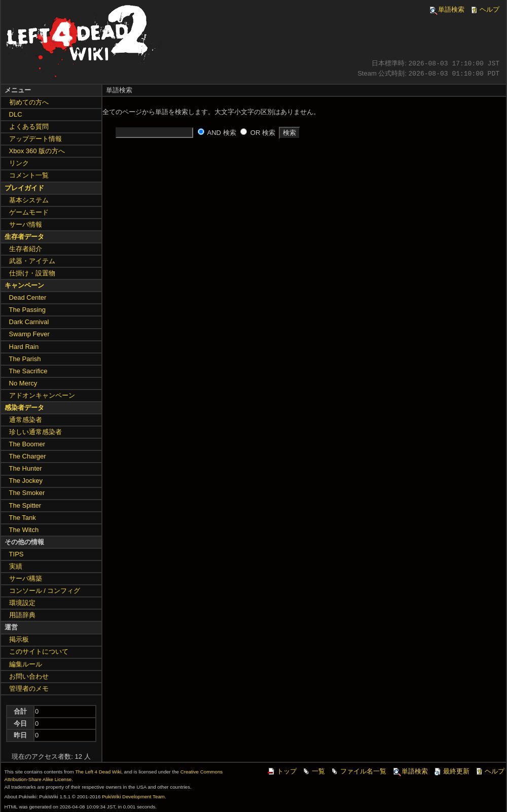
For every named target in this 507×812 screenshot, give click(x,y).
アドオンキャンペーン (42, 395)
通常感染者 (26, 420)
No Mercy (23, 383)
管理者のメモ (29, 689)
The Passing (27, 310)
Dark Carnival (29, 322)
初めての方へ (29, 102)
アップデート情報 (35, 139)
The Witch (24, 530)
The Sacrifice (28, 371)
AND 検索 (222, 133)
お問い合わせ (29, 676)
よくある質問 (29, 127)
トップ (282, 771)
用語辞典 (22, 615)
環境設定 (22, 603)
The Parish (25, 359)
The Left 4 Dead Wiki (98, 772)
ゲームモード (29, 212)
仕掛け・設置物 (32, 273)
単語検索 (446, 9)
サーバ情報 (26, 224)
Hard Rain (24, 347)
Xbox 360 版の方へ (37, 151)
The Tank (23, 518)
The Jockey (26, 481)
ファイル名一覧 (358, 771)
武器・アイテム (32, 261)
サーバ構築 (26, 578)
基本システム (29, 200)
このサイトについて (39, 651)
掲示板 (19, 639)
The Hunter (26, 468)
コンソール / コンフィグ (45, 591)
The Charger (28, 456)
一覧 (313, 771)
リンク (19, 163)
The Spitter (25, 505)
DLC (16, 114)
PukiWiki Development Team (133, 797)
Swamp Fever (29, 334)
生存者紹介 (26, 249)
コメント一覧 (29, 175)
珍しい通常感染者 (35, 432)
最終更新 (451, 771)
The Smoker (27, 493)
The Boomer (27, 444)
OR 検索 (263, 133)
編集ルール (26, 664)
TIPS (16, 554)
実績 (16, 566)
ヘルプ (484, 9)
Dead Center (28, 297)
